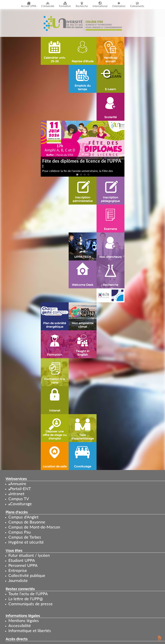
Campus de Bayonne (27, 522)
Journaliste (18, 580)
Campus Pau (20, 532)
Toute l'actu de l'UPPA (28, 594)
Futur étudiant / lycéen (29, 555)
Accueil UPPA (29, 6)
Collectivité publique (27, 575)
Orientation (119, 6)
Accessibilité (20, 625)
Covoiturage (21, 504)
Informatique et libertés (30, 630)
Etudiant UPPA (22, 560)
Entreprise (18, 570)
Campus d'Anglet (23, 517)
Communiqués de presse (31, 604)
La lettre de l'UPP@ (26, 599)
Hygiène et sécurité (26, 542)
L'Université (48, 6)
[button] (77, 175)
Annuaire (18, 484)
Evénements (137, 6)
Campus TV (19, 499)
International (100, 6)
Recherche (82, 6)
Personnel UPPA (23, 565)
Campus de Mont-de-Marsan (34, 527)
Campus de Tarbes (25, 537)
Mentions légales (24, 620)
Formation (65, 6)
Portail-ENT (20, 489)
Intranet (17, 494)
